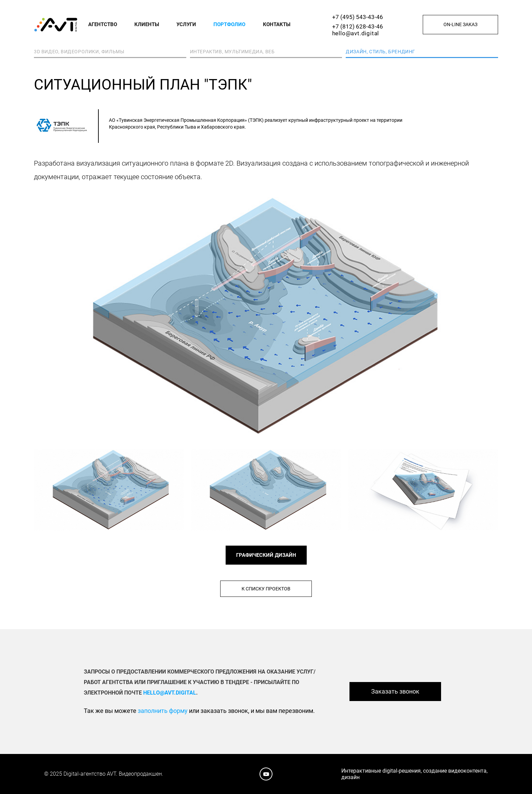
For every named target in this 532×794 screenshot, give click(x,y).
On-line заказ (460, 24)
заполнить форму (163, 711)
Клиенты (147, 24)
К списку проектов (266, 589)
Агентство (103, 24)
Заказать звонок (395, 691)
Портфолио (229, 24)
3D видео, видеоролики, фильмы (79, 52)
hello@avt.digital (356, 33)
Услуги (186, 24)
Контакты (277, 24)
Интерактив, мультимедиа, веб (232, 52)
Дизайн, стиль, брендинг (381, 52)
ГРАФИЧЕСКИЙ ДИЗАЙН (266, 555)
